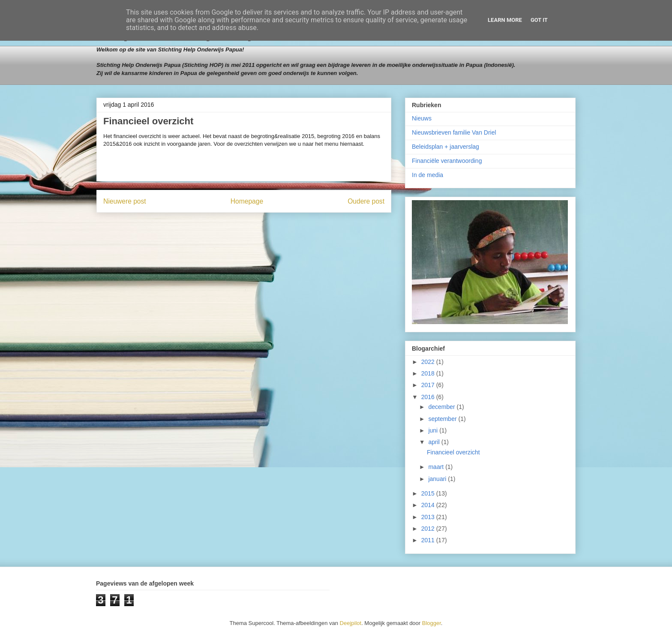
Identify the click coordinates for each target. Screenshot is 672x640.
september (443, 419)
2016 (429, 397)
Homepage (247, 201)
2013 (429, 517)
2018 (429, 373)
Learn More (505, 20)
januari (438, 479)
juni (434, 430)
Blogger (432, 623)
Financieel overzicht (453, 452)
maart (437, 467)
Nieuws (422, 118)
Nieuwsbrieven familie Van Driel (454, 132)
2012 (429, 529)
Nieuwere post (125, 201)
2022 (429, 362)
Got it (539, 20)
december (442, 407)
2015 (429, 493)
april (435, 442)
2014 (429, 505)
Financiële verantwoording (447, 161)
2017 (429, 385)
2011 (429, 540)
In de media (427, 175)
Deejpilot (351, 623)
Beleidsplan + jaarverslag (445, 147)
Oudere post (366, 201)
